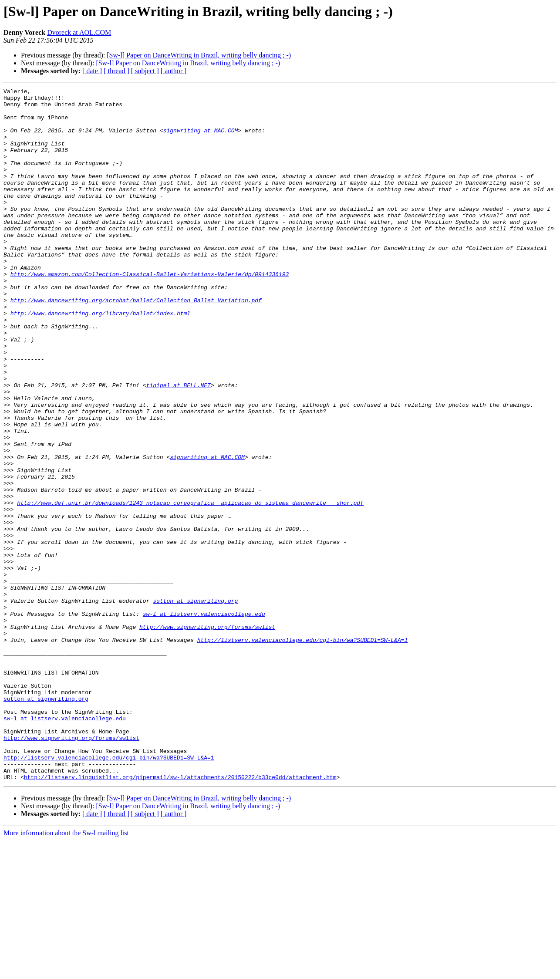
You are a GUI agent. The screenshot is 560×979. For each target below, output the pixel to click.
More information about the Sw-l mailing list (66, 971)
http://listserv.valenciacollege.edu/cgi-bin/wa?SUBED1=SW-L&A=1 (303, 751)
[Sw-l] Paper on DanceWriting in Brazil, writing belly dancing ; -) (199, 55)
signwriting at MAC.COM (201, 139)
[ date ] (92, 71)
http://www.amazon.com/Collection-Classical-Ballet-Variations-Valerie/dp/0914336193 (150, 312)
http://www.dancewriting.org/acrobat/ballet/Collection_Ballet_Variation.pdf (136, 343)
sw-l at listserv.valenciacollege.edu (204, 719)
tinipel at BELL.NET (179, 445)
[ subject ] (145, 71)
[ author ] (174, 71)
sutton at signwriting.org (195, 704)
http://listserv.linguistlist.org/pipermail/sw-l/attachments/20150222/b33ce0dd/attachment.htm (180, 915)
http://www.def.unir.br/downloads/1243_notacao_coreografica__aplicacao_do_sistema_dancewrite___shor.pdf (190, 586)
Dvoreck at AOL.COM (79, 32)
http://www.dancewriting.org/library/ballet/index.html (100, 359)
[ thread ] (116, 71)
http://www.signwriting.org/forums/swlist (207, 735)
